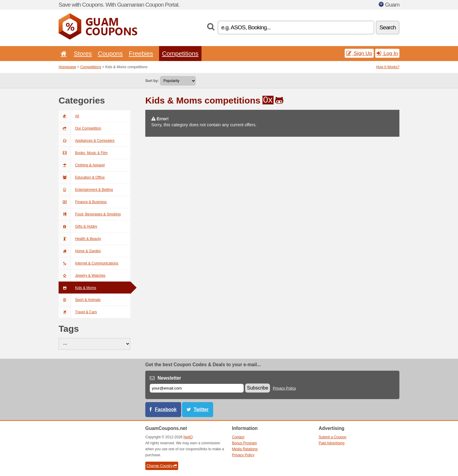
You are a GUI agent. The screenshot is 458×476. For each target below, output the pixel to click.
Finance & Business (83, 202)
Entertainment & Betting (86, 190)
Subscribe (258, 388)
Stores (83, 53)
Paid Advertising (332, 443)
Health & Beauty (80, 239)
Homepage (67, 67)
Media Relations (245, 449)
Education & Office (82, 177)
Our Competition (80, 128)
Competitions (180, 53)
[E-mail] (197, 388)
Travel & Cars (78, 312)
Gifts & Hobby (78, 226)
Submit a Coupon (333, 437)
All (69, 116)
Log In (387, 53)
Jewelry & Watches (82, 276)
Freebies (141, 53)
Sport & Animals (80, 300)
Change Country (162, 466)
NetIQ (188, 437)
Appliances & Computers (87, 141)
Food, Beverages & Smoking (90, 214)
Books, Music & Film (83, 153)
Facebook (166, 409)
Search (388, 27)
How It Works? (388, 67)
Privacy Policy (285, 388)
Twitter (201, 409)
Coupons (110, 53)
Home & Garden (80, 251)
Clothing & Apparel (82, 165)
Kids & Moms (77, 288)
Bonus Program (244, 443)
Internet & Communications (88, 263)
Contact (238, 437)
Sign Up (359, 53)
